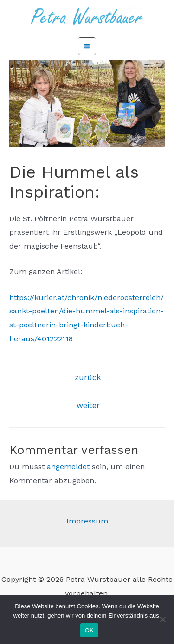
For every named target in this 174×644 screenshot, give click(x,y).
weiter (88, 405)
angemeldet (68, 467)
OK (89, 630)
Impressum (87, 521)
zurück (88, 377)
